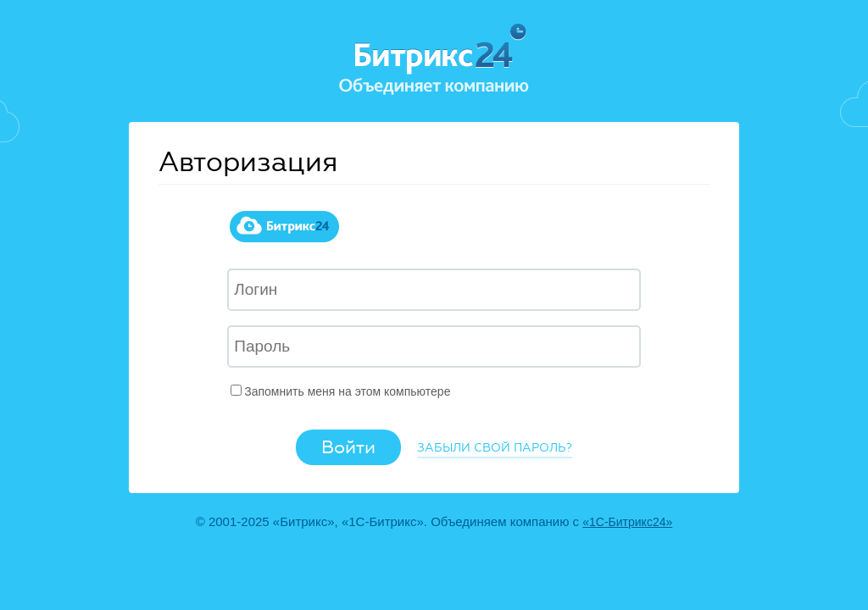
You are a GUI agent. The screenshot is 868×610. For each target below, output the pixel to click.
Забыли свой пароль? (495, 448)
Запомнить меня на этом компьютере (347, 391)
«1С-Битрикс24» (627, 522)
